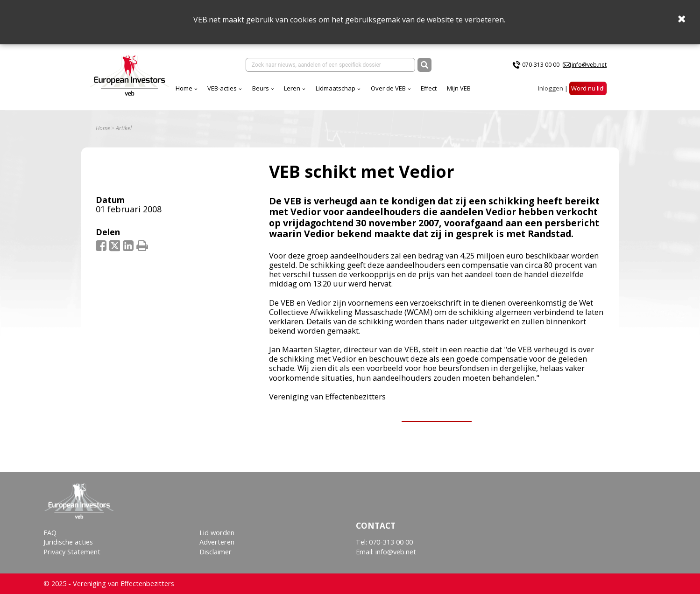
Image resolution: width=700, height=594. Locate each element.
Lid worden (217, 533)
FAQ (50, 533)
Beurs (261, 88)
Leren (292, 88)
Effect (429, 88)
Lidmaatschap (336, 88)
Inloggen (551, 88)
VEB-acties (222, 88)
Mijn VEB (459, 88)
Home (184, 88)
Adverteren (217, 542)
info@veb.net (589, 65)
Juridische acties (68, 542)
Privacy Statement (72, 552)
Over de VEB (388, 88)
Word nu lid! (588, 88)
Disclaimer (216, 552)
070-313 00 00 (541, 65)
